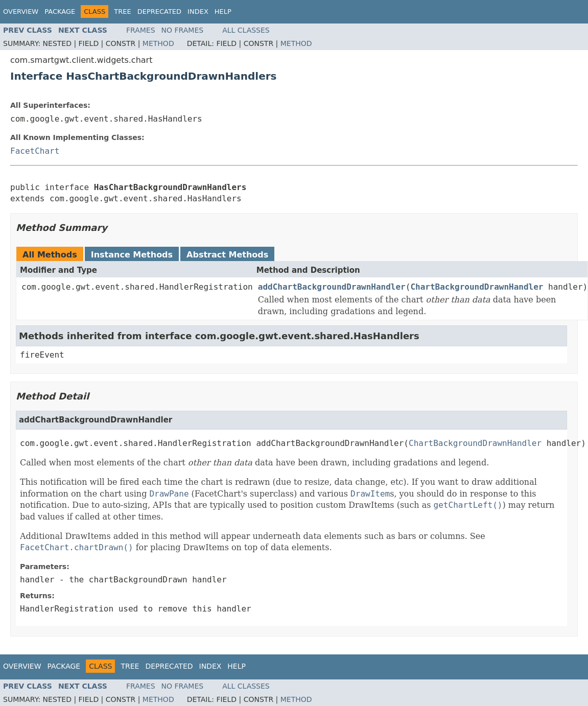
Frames (141, 30)
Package (60, 11)
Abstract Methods (227, 255)
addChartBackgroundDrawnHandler (332, 287)
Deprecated (159, 11)
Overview (21, 11)
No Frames (183, 30)
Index (198, 11)
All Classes (246, 30)
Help (223, 11)
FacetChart (35, 151)
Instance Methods (132, 255)
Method (158, 43)
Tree (122, 11)
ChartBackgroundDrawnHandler (477, 287)
